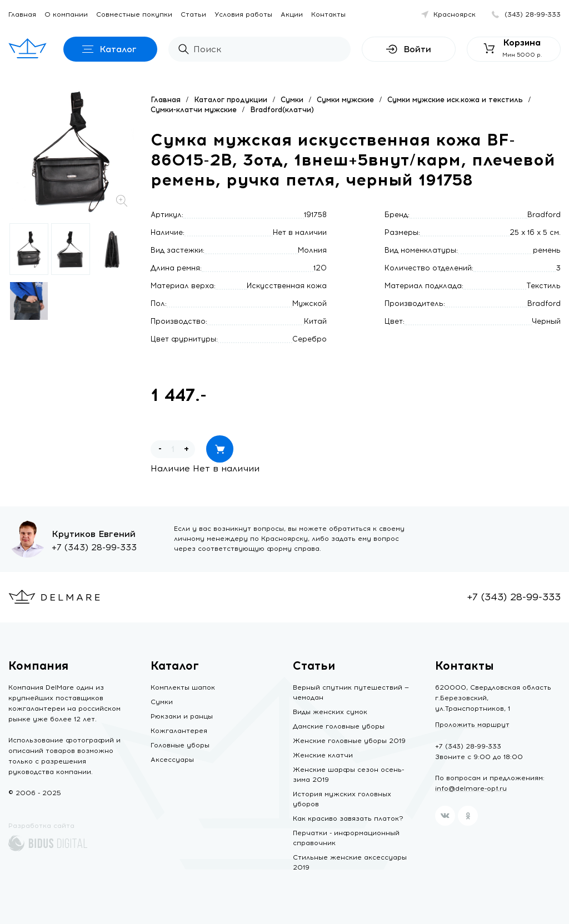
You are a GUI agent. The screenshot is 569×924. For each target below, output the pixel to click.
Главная (22, 14)
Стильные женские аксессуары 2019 (350, 862)
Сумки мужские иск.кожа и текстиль (455, 100)
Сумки (292, 100)
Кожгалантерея (179, 731)
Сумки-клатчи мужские (194, 110)
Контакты (328, 14)
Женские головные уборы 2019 (349, 741)
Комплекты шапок (183, 687)
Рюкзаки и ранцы (182, 716)
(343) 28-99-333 (533, 14)
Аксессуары (172, 760)
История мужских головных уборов (342, 799)
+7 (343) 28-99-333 (94, 547)
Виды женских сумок (330, 712)
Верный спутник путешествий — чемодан (351, 692)
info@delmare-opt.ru (471, 789)
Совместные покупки (134, 14)
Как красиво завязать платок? (348, 818)
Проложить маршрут (472, 725)
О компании (66, 14)
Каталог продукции (231, 100)
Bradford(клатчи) (282, 110)
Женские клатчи (323, 755)
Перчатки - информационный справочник (346, 838)
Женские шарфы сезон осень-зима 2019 (348, 775)
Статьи (193, 14)
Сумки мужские (345, 100)
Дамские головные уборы (339, 726)
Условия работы (243, 14)
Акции (292, 14)
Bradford (544, 215)
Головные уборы (180, 745)
